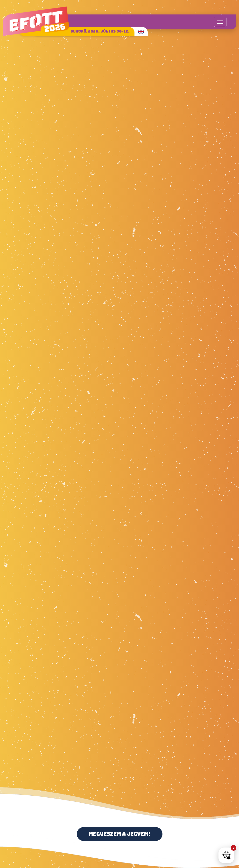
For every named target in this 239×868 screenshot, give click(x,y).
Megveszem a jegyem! (120, 834)
